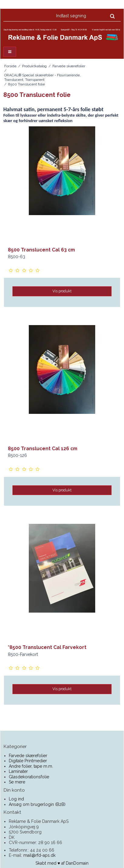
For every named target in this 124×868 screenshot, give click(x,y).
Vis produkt (62, 291)
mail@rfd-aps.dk (39, 855)
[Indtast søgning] (85, 16)
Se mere (17, 782)
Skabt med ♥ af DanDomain (62, 863)
